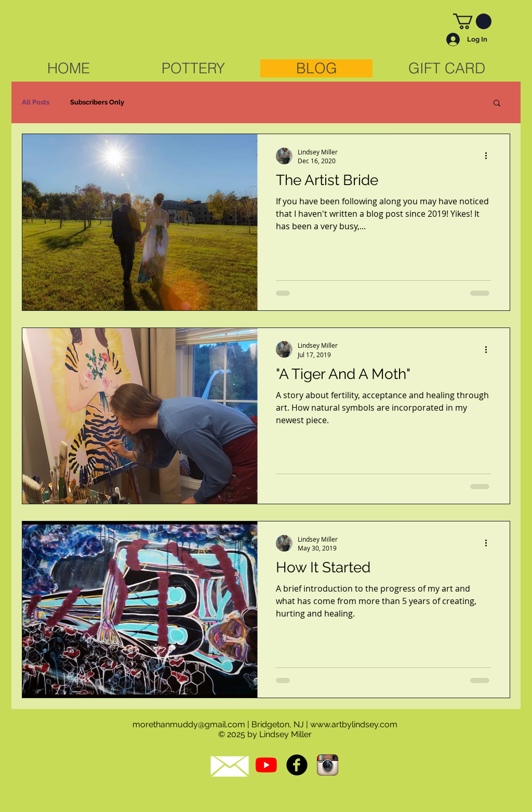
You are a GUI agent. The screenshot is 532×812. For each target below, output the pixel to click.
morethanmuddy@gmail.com (189, 724)
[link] (472, 21)
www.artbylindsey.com (354, 724)
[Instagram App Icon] (328, 765)
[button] (497, 104)
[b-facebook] (297, 765)
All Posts (36, 102)
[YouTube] (266, 765)
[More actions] (489, 156)
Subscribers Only (97, 102)
